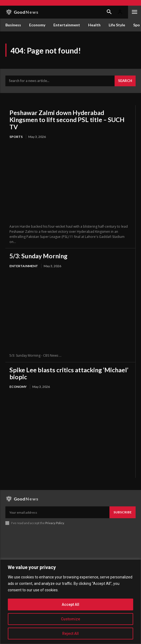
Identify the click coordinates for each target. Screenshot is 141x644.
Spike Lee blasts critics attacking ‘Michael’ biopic (69, 373)
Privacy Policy (55, 523)
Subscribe (123, 512)
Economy (18, 387)
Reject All (70, 634)
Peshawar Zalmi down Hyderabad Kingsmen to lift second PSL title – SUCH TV (67, 120)
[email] (57, 512)
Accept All (70, 604)
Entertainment (24, 266)
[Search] (125, 81)
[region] (70, 602)
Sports (16, 137)
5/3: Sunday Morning (38, 256)
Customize (70, 619)
